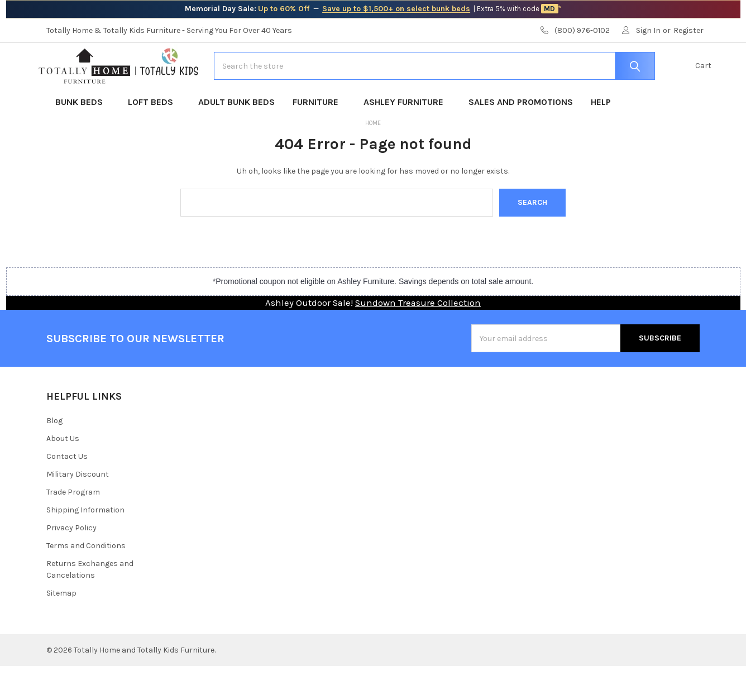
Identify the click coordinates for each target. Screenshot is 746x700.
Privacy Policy (71, 562)
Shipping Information (85, 544)
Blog (54, 455)
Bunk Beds (83, 136)
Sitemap (61, 627)
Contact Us (67, 490)
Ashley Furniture (407, 136)
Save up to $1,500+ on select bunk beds (396, 9)
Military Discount (78, 508)
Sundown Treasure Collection (418, 337)
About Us (63, 473)
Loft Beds (154, 136)
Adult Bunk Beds (236, 136)
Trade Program (73, 526)
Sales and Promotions (521, 136)
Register (688, 30)
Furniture (319, 136)
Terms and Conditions (86, 580)
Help (601, 136)
